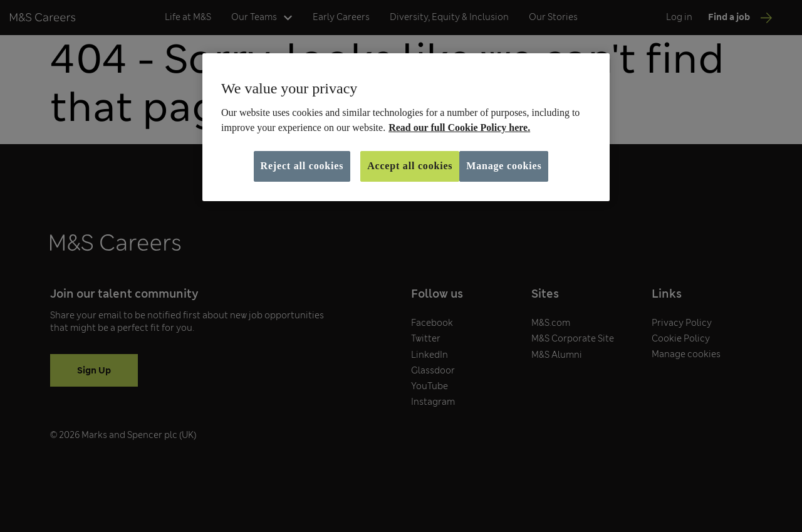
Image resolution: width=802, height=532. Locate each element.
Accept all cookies (410, 166)
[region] (406, 127)
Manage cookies (504, 166)
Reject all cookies (302, 166)
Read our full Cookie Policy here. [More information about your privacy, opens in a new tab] (459, 128)
